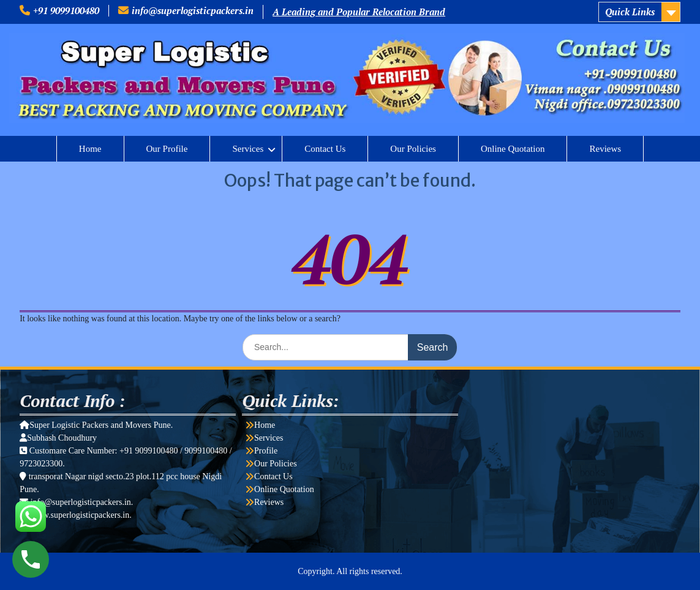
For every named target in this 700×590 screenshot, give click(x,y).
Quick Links (630, 12)
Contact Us (325, 149)
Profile (266, 451)
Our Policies (413, 149)
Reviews (605, 149)
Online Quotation (513, 149)
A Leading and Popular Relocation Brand (359, 12)
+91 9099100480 (66, 10)
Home (90, 149)
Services (248, 149)
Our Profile (167, 149)
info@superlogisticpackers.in (193, 10)
